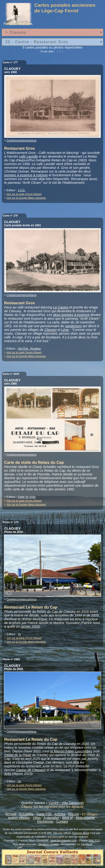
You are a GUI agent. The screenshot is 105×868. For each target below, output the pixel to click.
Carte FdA (44, 814)
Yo (19, 634)
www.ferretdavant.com (64, 840)
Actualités (26, 814)
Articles (60, 814)
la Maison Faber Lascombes (71, 751)
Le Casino (61, 307)
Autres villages (19, 818)
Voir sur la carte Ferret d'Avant (24, 194)
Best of (67, 818)
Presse (73, 814)
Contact (62, 822)
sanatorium (73, 326)
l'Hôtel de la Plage (18, 755)
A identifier (51, 818)
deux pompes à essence (71, 315)
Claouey (51, 330)
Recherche (45, 822)
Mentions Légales (49, 844)
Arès (8, 774)
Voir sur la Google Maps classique (26, 198)
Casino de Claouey (30, 770)
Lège (65, 330)
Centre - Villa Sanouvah (66, 803)
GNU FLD (94, 840)
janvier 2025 (30, 627)
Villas (37, 818)
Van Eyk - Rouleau (29, 349)
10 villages (90, 814)
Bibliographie (85, 818)
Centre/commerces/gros (21, 141)
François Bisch (81, 833)
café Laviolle (28, 156)
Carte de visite (27, 497)
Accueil (11, 814)
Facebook (86, 844)
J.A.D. (22, 190)
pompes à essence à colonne (26, 175)
